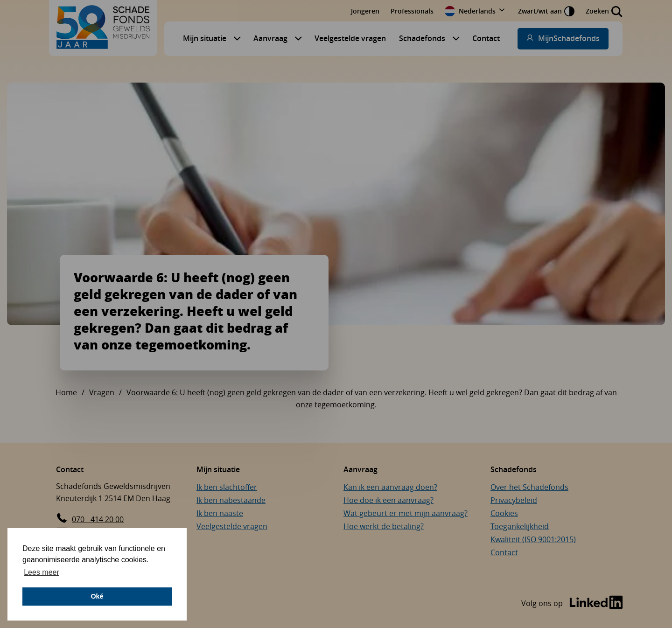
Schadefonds (422, 38)
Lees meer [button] (42, 572)
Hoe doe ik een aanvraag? (388, 500)
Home (66, 392)
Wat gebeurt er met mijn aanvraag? (406, 513)
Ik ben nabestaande (231, 500)
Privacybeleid (514, 500)
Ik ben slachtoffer (227, 487)
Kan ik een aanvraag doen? (390, 487)
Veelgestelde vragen (350, 38)
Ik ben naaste (220, 513)
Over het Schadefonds (529, 487)
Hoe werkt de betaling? (384, 526)
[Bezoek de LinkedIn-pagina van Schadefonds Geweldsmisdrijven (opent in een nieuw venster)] (572, 604)
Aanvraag (270, 38)
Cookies (504, 513)
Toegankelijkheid (520, 526)
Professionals (412, 11)
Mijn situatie (205, 38)
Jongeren (365, 11)
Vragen (102, 392)
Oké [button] (97, 596)
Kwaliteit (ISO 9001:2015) (533, 539)
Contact (486, 38)
